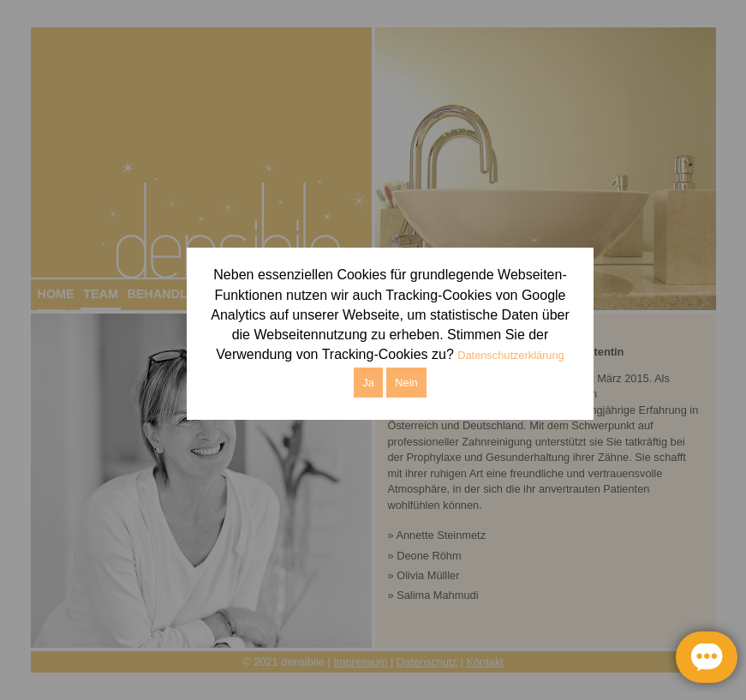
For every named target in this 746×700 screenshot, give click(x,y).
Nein (406, 383)
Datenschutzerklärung (510, 355)
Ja (368, 383)
